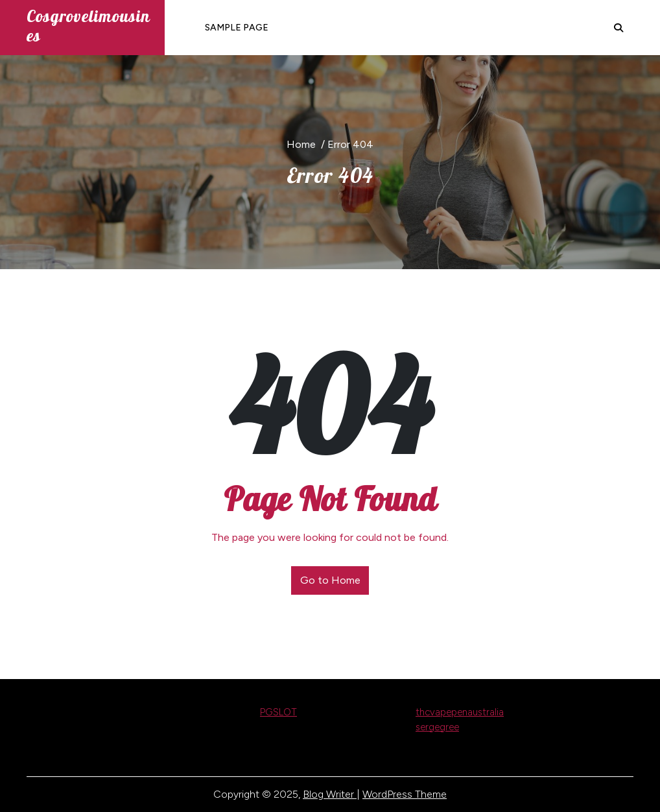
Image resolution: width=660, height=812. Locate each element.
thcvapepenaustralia (460, 712)
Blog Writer (330, 794)
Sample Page (237, 28)
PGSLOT (278, 712)
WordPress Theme (405, 794)
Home (301, 144)
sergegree (437, 727)
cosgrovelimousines (88, 26)
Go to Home (330, 580)
